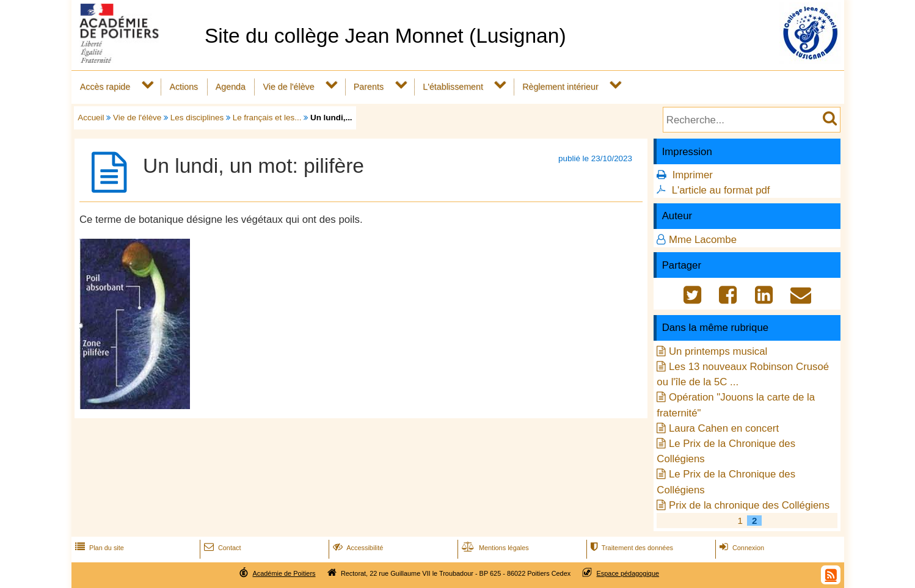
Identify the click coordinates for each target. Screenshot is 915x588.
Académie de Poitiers (284, 573)
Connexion (741, 548)
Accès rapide (105, 87)
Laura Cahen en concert (724, 428)
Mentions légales (494, 548)
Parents (369, 87)
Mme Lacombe (703, 240)
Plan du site (98, 548)
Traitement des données (631, 548)
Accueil (91, 118)
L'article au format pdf (721, 190)
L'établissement (453, 87)
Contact (221, 548)
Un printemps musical (718, 351)
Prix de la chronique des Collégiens (749, 505)
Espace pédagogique (628, 573)
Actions (184, 87)
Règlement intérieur (560, 87)
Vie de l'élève (288, 87)
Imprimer (693, 175)
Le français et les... (267, 118)
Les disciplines (197, 118)
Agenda (231, 87)
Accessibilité (357, 548)
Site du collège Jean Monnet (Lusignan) (385, 36)
